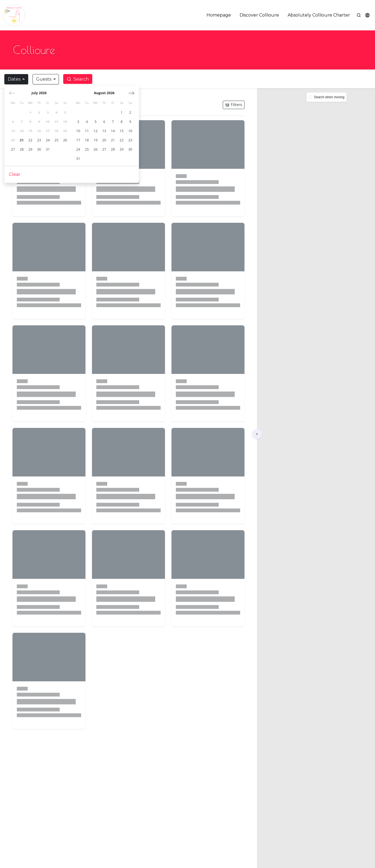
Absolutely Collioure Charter (319, 15)
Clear (15, 175)
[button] (367, 15)
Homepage (219, 15)
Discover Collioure (259, 15)
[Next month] (132, 93)
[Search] (359, 15)
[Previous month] (12, 93)
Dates (14, 79)
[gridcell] (31, 113)
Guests (44, 79)
